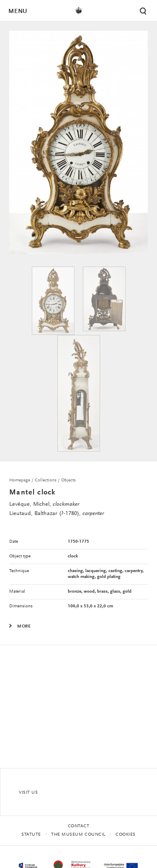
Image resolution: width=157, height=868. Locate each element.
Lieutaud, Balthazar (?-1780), (57, 514)
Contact (79, 826)
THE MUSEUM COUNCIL (78, 835)
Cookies (126, 835)
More (24, 627)
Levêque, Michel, (44, 505)
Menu (18, 12)
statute (31, 835)
